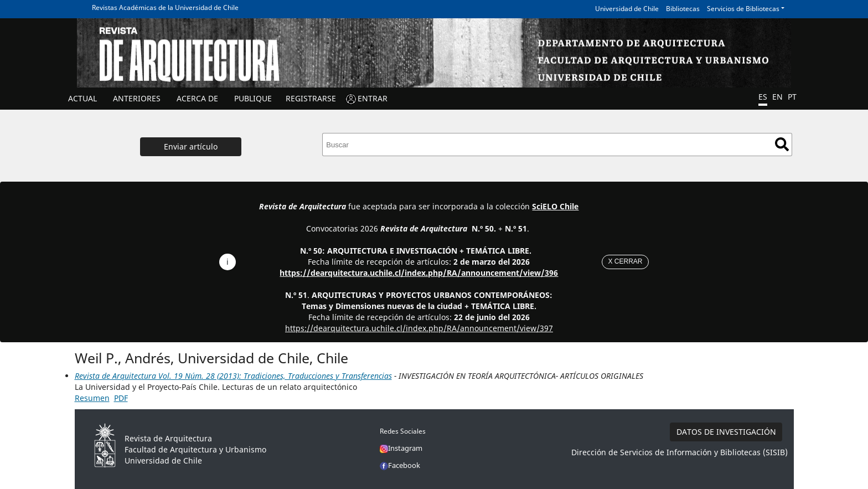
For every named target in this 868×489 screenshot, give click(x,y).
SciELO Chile (555, 206)
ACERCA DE (197, 98)
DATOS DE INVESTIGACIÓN (726, 432)
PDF (121, 398)
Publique (253, 98)
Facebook (400, 465)
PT (792, 97)
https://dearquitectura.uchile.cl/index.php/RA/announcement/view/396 (419, 273)
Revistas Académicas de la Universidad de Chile (165, 7)
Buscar (782, 144)
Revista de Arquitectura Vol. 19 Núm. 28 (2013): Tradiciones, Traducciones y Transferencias (233, 376)
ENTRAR (373, 98)
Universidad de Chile (627, 9)
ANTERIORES (137, 98)
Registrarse (311, 98)
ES (763, 97)
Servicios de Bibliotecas (743, 9)
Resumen (92, 398)
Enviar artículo (191, 146)
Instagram (401, 448)
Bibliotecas (683, 9)
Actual (82, 98)
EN (777, 97)
